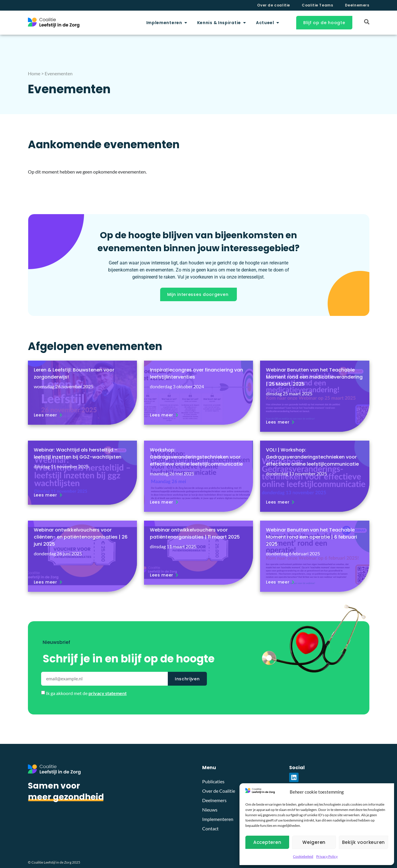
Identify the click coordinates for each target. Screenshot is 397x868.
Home (34, 73)
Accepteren (267, 842)
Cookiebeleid (303, 856)
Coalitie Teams (317, 5)
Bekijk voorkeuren (364, 842)
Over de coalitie (274, 5)
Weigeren (314, 842)
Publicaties (213, 781)
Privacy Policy (327, 856)
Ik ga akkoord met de (86, 693)
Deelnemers (357, 5)
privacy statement (108, 693)
